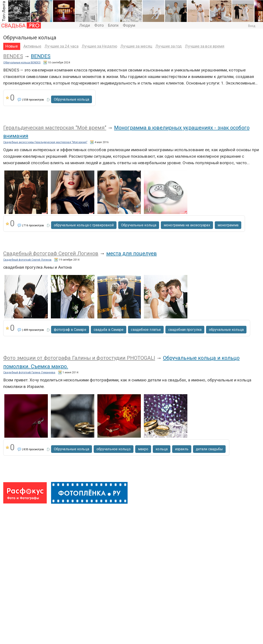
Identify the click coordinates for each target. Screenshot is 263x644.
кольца (162, 449)
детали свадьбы (209, 449)
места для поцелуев (132, 253)
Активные (32, 46)
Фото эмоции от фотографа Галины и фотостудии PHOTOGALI (79, 358)
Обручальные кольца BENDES (22, 63)
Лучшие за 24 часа (62, 46)
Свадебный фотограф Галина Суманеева (29, 372)
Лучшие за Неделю (99, 46)
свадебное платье (146, 330)
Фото (99, 25)
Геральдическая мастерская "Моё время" (55, 128)
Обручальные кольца (72, 99)
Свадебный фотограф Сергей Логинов (51, 253)
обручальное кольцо (114, 449)
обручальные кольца (226, 330)
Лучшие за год (169, 46)
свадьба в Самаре (109, 330)
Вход (252, 26)
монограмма (228, 225)
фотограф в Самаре (70, 330)
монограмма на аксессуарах (187, 225)
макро (143, 449)
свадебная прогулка (185, 330)
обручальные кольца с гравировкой (84, 225)
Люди (85, 25)
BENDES (13, 56)
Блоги (113, 25)
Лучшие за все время (205, 46)
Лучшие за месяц (136, 46)
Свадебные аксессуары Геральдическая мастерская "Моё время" (45, 142)
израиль (182, 449)
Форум (129, 25)
